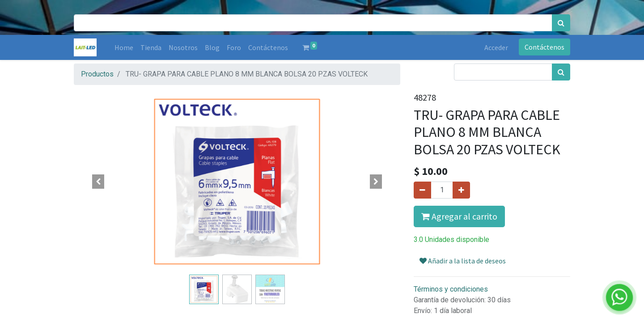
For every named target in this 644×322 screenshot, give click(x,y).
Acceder (496, 47)
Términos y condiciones (451, 289)
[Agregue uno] (461, 190)
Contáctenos (544, 47)
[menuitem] (124, 47)
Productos (97, 74)
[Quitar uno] (422, 190)
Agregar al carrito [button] (459, 216)
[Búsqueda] (561, 23)
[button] (98, 182)
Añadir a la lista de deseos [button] (463, 261)
